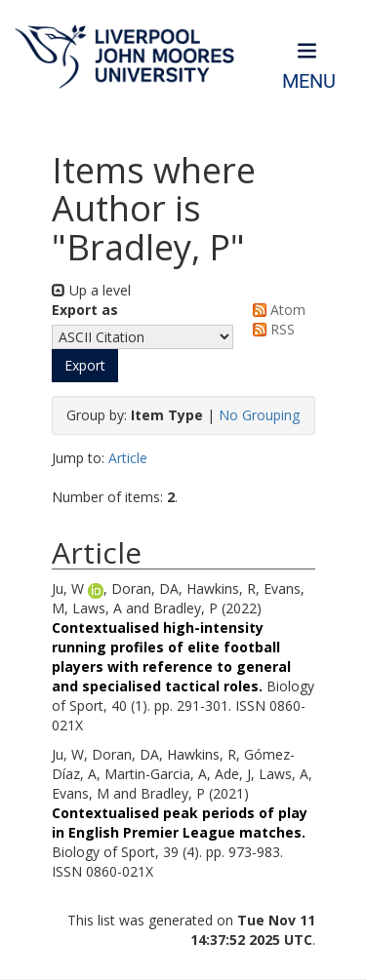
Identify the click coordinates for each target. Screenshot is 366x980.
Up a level (91, 290)
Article (128, 458)
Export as (85, 310)
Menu (309, 81)
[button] (85, 366)
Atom (276, 310)
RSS (270, 329)
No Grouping (259, 415)
